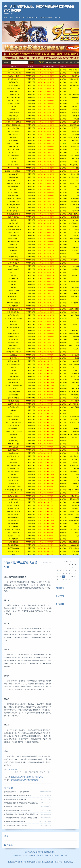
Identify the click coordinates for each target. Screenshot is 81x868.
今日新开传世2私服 (61, 855)
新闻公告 (34, 852)
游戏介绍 (28, 852)
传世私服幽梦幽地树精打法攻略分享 (15, 799)
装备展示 (53, 852)
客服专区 (47, 852)
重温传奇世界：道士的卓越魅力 (14, 807)
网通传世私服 (20, 17)
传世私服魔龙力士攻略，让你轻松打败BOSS (18, 796)
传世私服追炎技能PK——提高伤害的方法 (17, 792)
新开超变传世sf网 (46, 17)
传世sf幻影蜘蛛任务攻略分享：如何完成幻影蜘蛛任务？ (21, 814)
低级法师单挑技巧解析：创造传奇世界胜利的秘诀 (27, 777)
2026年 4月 (66, 561)
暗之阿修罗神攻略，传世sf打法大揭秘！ (16, 825)
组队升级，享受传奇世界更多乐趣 (15, 822)
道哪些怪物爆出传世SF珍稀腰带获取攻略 (24, 780)
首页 (6, 17)
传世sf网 (57, 17)
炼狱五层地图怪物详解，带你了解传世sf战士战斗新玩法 (21, 803)
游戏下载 (40, 852)
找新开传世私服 (32, 17)
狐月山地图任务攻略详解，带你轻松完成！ (17, 810)
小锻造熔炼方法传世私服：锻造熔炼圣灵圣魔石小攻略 (21, 818)
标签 (11, 17)
